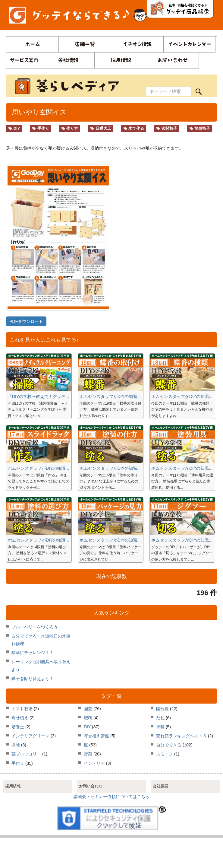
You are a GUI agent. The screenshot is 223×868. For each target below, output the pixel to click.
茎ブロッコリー (26, 754)
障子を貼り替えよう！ (33, 679)
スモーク (165, 754)
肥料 (88, 718)
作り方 (70, 128)
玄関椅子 (167, 128)
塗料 (160, 727)
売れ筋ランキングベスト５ (181, 736)
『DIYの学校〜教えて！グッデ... (38, 396)
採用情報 (13, 786)
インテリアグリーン (30, 736)
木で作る (134, 128)
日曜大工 (101, 128)
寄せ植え (20, 718)
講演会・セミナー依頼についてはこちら (111, 796)
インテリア (94, 763)
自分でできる (169, 745)
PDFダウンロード (26, 321)
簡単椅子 (200, 128)
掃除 (16, 745)
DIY (14, 128)
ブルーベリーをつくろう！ (37, 627)
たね (160, 718)
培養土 (18, 727)
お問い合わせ (91, 786)
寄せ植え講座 (96, 736)
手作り (41, 128)
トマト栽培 (22, 709)
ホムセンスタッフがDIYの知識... (110, 396)
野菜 (88, 754)
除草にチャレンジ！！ (33, 653)
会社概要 (161, 786)
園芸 (88, 709)
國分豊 (162, 709)
